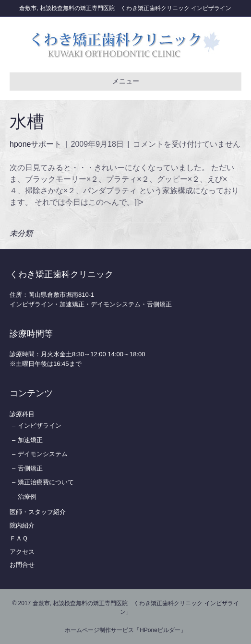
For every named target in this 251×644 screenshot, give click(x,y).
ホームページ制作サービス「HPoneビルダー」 (125, 630)
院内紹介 (22, 525)
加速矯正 (30, 440)
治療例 (27, 497)
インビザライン (40, 426)
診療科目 (22, 414)
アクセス (22, 552)
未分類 (21, 233)
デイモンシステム (43, 454)
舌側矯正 (30, 468)
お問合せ (22, 565)
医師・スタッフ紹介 (38, 512)
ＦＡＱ (19, 538)
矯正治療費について (46, 482)
